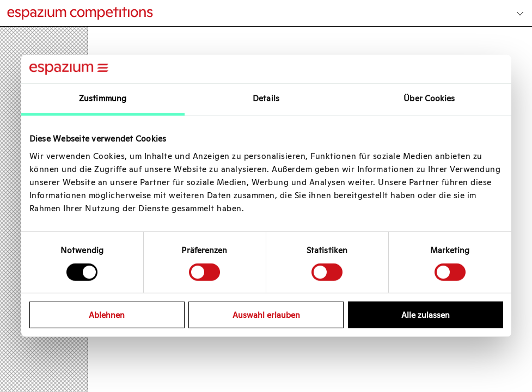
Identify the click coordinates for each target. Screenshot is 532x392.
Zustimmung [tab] (103, 98)
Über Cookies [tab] (429, 98)
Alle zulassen (426, 315)
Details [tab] (266, 98)
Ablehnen (107, 315)
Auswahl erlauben (266, 315)
